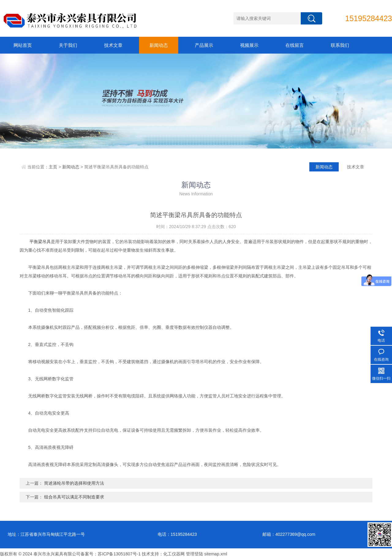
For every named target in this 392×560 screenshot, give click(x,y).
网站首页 (23, 45)
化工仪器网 (174, 554)
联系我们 (340, 45)
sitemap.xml (216, 554)
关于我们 (68, 45)
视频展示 (249, 45)
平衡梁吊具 (40, 242)
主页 (53, 167)
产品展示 (204, 45)
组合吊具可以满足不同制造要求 (74, 497)
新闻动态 (159, 45)
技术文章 (113, 45)
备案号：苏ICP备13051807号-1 (111, 554)
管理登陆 (194, 554)
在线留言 (295, 45)
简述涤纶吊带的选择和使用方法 (74, 483)
